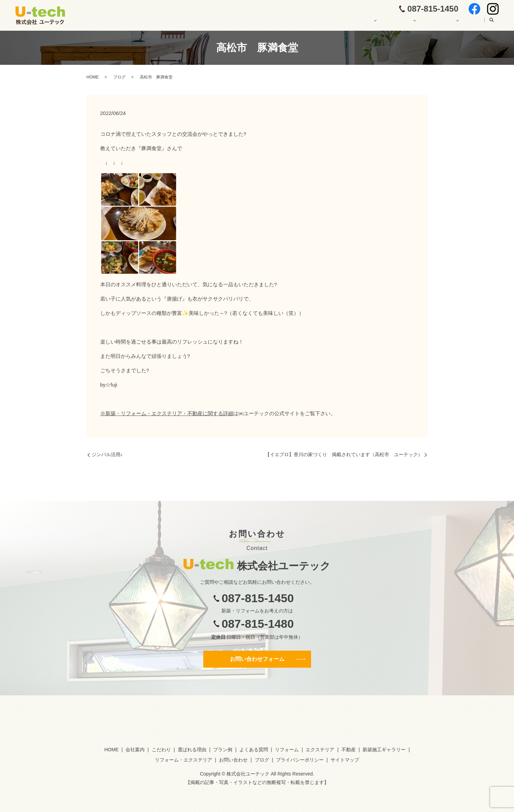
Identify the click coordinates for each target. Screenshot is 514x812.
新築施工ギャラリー (384, 750)
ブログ (470, 23)
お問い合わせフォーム (257, 659)
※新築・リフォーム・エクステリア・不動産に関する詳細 (167, 413)
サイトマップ (345, 760)
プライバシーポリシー (300, 760)
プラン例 (223, 750)
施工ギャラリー (431, 23)
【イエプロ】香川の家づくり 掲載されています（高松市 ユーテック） (344, 454)
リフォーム (287, 750)
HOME (254, 23)
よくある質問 (254, 750)
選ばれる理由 (192, 750)
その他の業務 (385, 23)
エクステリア (320, 750)
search (491, 23)
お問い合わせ (233, 760)
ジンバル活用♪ (107, 454)
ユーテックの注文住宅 (333, 23)
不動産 (349, 750)
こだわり (161, 750)
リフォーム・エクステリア (183, 760)
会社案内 (285, 23)
